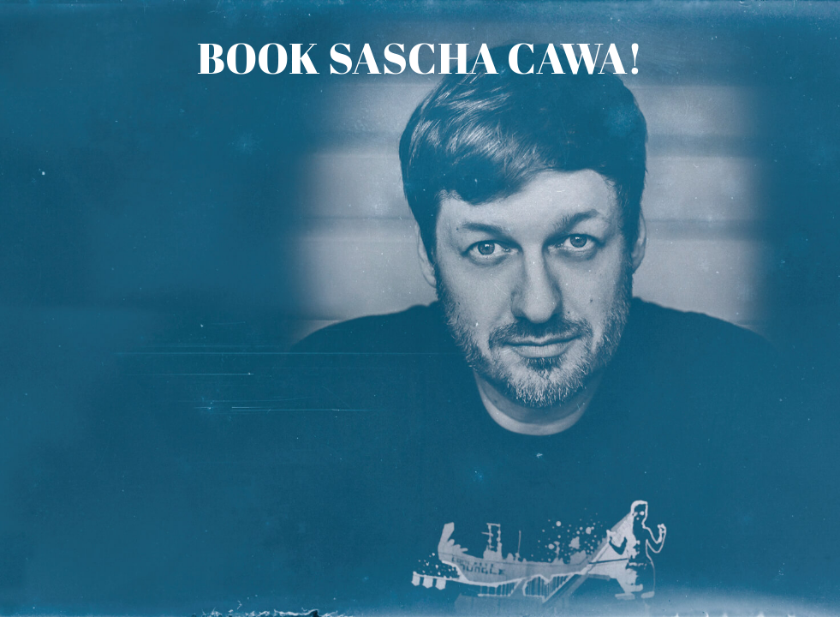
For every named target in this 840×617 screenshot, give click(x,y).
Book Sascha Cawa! (420, 57)
